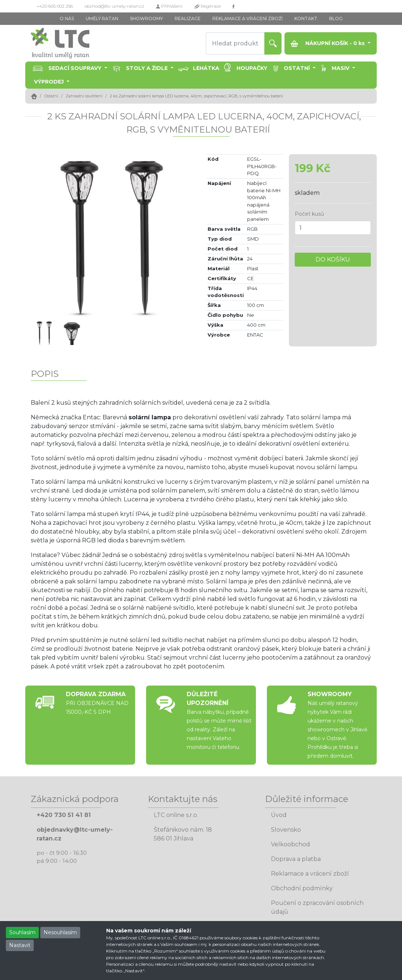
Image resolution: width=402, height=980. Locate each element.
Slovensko (286, 830)
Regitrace (207, 6)
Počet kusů (309, 214)
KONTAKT (306, 18)
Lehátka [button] (206, 68)
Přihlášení (169, 6)
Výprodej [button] (50, 82)
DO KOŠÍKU (333, 259)
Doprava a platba (296, 859)
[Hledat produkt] (235, 43)
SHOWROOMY (146, 18)
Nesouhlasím (60, 932)
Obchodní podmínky (302, 888)
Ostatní (51, 96)
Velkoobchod (291, 844)
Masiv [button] (341, 68)
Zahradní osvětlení (84, 96)
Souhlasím (22, 932)
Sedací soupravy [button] (76, 68)
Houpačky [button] (252, 68)
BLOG (336, 18)
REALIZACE (188, 18)
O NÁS (67, 18)
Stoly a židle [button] (148, 68)
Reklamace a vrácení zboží (310, 874)
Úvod (279, 815)
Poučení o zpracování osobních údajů (317, 907)
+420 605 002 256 (55, 6)
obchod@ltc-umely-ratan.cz (114, 6)
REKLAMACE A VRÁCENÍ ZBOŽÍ (247, 18)
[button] (43, 237)
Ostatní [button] (297, 68)
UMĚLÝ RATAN (102, 18)
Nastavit (20, 945)
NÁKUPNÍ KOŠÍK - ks (328, 43)
